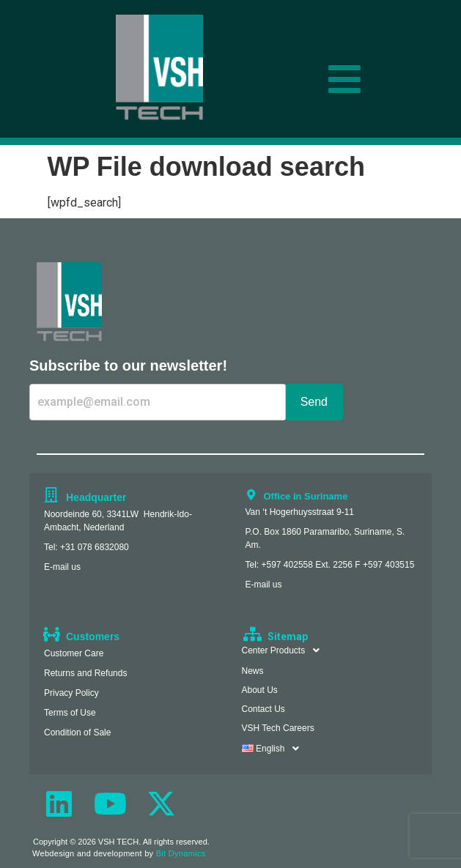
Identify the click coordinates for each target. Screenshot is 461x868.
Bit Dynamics (181, 853)
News (253, 671)
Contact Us (263, 709)
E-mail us (62, 567)
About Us (260, 690)
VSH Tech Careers (278, 728)
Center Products (285, 650)
